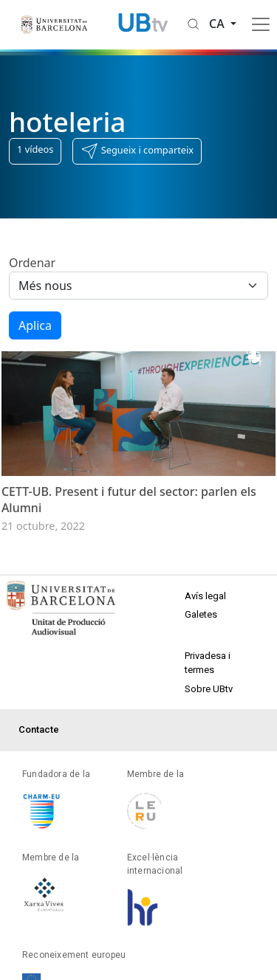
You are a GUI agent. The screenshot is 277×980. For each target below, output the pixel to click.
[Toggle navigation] (261, 24)
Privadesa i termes (208, 663)
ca (218, 24)
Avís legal (205, 596)
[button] (137, 151)
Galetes (201, 614)
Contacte (39, 729)
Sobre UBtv (209, 689)
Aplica (35, 325)
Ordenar (32, 263)
